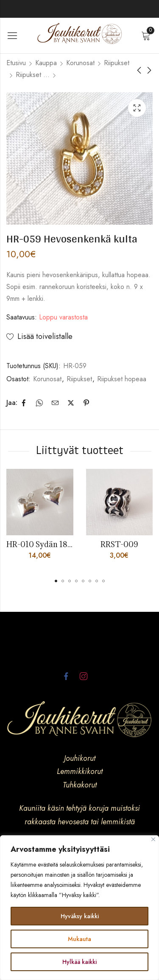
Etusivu (16, 63)
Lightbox (137, 108)
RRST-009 (119, 544)
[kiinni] (153, 839)
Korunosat (80, 63)
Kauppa (46, 63)
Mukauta (79, 939)
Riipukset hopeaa (33, 75)
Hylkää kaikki (79, 962)
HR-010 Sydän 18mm (44, 544)
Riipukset (117, 63)
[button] (56, 581)
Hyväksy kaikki (80, 916)
